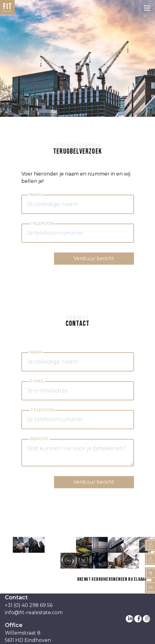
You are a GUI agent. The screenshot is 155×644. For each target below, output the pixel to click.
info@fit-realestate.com (34, 613)
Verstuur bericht (94, 258)
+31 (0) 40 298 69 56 (29, 605)
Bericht (39, 439)
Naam (36, 195)
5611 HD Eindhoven (28, 640)
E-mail (37, 381)
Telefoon (42, 223)
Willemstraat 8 (23, 633)
